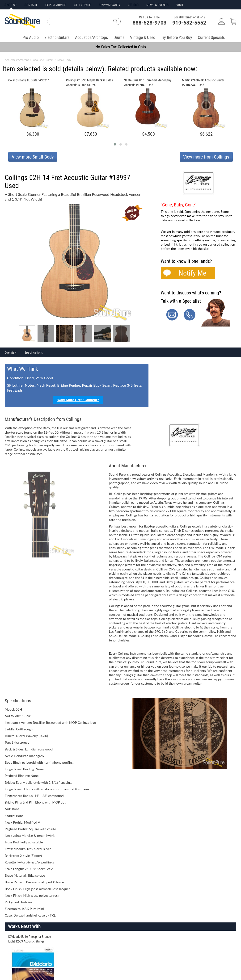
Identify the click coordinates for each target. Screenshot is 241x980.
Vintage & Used (143, 37)
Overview (11, 352)
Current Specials (211, 37)
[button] (115, 144)
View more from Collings (206, 157)
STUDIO (133, 5)
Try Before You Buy (177, 37)
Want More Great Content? (78, 400)
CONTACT (31, 5)
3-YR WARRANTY (110, 5)
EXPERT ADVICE (56, 5)
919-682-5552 (189, 23)
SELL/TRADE (83, 5)
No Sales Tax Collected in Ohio (121, 47)
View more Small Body (33, 157)
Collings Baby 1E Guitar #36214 (29, 80)
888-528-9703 (150, 23)
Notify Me (192, 273)
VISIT (180, 5)
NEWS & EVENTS (157, 5)
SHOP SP (11, 5)
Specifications (34, 352)
